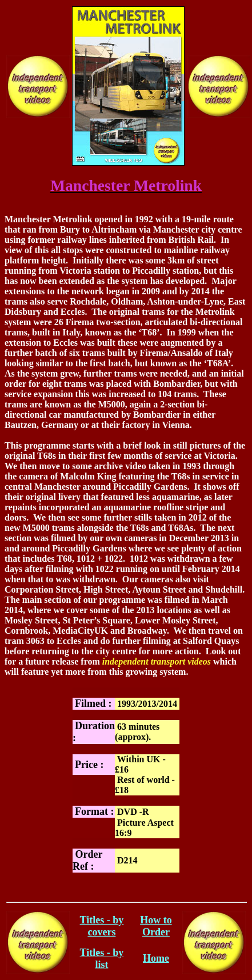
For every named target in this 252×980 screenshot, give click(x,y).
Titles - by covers (102, 926)
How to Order (156, 926)
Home (156, 958)
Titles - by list (102, 959)
